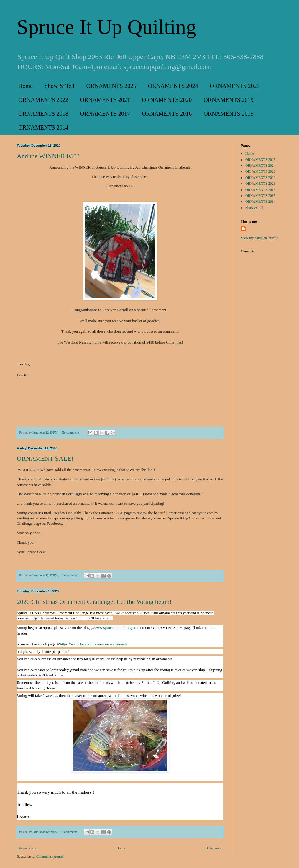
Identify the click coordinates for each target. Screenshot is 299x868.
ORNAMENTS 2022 (43, 100)
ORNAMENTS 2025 (111, 86)
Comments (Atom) (50, 856)
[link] (94, 644)
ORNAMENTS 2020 (167, 100)
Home (26, 86)
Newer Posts (27, 848)
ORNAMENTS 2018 (43, 114)
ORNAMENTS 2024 (173, 86)
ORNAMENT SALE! (45, 458)
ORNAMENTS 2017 (105, 114)
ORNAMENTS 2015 (228, 114)
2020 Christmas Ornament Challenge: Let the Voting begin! (94, 602)
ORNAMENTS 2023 (235, 86)
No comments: (71, 432)
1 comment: (70, 575)
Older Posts (213, 848)
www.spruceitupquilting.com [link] (117, 628)
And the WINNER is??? (48, 156)
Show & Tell (60, 86)
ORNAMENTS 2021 (105, 100)
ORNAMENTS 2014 (43, 127)
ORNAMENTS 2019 (228, 100)
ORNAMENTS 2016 (167, 114)
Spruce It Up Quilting (107, 27)
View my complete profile (259, 238)
